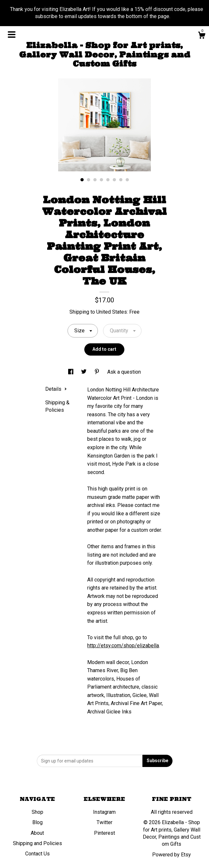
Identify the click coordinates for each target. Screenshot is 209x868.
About (37, 833)
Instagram (104, 812)
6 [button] (114, 180)
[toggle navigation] (12, 35)
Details (56, 389)
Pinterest (104, 833)
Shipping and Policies (37, 843)
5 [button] (108, 180)
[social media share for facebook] (71, 372)
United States (112, 312)
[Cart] (202, 36)
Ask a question (124, 372)
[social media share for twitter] (84, 372)
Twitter (104, 822)
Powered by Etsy (172, 855)
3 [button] (95, 180)
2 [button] (89, 180)
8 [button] (127, 180)
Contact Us (37, 854)
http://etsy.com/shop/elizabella (123, 646)
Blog (37, 822)
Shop (37, 812)
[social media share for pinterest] (98, 372)
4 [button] (101, 180)
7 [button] (121, 180)
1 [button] (82, 180)
